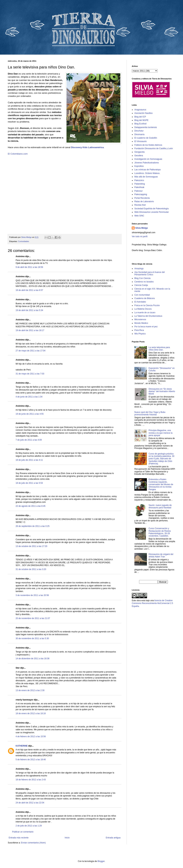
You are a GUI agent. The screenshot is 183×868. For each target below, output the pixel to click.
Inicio (67, 838)
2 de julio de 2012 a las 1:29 (29, 826)
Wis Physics (140, 334)
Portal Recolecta (142, 198)
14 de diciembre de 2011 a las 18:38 (32, 659)
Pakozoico (139, 180)
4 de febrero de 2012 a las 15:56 (31, 737)
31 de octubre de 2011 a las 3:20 (31, 569)
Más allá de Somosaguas (146, 177)
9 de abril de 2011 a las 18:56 (29, 267)
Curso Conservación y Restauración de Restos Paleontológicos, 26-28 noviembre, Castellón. (160, 532)
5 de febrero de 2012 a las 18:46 (31, 760)
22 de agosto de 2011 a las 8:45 (30, 506)
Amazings (139, 269)
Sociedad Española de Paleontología (151, 209)
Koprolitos (139, 166)
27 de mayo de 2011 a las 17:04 (30, 351)
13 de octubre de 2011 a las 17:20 (31, 546)
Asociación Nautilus (144, 113)
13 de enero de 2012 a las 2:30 (30, 690)
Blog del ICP (140, 117)
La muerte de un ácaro (145, 313)
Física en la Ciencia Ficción (147, 305)
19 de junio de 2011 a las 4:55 (30, 414)
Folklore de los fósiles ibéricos (148, 145)
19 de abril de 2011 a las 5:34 (29, 310)
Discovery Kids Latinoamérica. (88, 147)
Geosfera (139, 156)
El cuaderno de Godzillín (146, 138)
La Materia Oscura (143, 309)
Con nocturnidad (142, 295)
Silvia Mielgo (142, 228)
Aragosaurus (140, 110)
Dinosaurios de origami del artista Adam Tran (161, 555)
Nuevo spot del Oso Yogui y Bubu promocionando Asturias (150, 413)
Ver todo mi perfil (140, 236)
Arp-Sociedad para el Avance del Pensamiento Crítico (150, 273)
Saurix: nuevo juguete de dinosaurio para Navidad (160, 506)
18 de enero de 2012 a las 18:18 (31, 713)
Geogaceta (140, 152)
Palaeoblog (140, 184)
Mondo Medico (141, 323)
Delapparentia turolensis (146, 127)
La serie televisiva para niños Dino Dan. (159, 349)
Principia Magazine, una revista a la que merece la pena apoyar (161, 433)
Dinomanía (139, 134)
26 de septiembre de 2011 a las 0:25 (33, 526)
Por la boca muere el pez (146, 327)
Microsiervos (140, 319)
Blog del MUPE (141, 120)
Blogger (101, 861)
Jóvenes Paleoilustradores (147, 163)
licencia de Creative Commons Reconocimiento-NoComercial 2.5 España (152, 603)
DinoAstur (139, 131)
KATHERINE (22, 746)
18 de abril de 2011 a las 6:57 (29, 290)
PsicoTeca (139, 330)
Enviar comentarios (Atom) (33, 843)
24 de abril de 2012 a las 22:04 (30, 803)
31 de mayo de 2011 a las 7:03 (30, 374)
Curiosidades (24, 241)
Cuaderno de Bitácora (145, 298)
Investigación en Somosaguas (148, 159)
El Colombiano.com (18, 154)
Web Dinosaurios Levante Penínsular (152, 212)
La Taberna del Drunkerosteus (148, 316)
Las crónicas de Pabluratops (147, 170)
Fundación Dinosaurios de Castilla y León (154, 148)
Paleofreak (139, 187)
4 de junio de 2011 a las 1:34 (29, 397)
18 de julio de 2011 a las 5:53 (29, 483)
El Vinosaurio (141, 141)
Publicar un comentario (23, 832)
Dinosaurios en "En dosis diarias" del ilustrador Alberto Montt (162, 391)
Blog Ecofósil (140, 124)
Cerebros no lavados (144, 282)
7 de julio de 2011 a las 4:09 (29, 440)
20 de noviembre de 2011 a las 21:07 (33, 618)
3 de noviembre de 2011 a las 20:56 (32, 595)
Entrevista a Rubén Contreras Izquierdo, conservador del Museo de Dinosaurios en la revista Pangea (161, 484)
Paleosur (138, 191)
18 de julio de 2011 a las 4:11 (29, 460)
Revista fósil (140, 205)
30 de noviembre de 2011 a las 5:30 (32, 638)
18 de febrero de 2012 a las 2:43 (31, 780)
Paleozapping (141, 194)
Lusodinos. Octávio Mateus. (147, 173)
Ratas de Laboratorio (144, 201)
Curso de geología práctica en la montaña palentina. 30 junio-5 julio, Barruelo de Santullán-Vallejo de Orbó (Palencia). (161, 459)
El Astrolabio (140, 302)
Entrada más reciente (19, 838)
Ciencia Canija (141, 285)
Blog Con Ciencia (142, 278)
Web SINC (139, 216)
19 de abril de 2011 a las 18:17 (30, 330)
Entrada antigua (113, 838)
